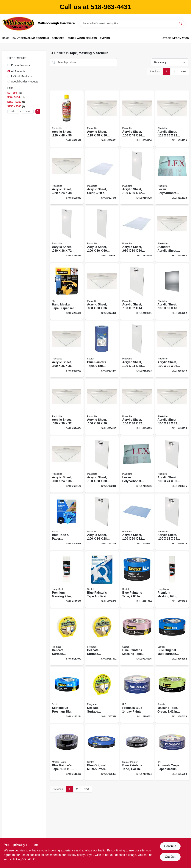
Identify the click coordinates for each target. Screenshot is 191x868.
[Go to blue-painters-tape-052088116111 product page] (67, 752)
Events (105, 38)
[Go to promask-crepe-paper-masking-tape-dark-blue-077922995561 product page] (172, 752)
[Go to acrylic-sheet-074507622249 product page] (137, 349)
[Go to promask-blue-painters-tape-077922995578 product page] (137, 695)
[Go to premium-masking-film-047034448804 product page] (172, 580)
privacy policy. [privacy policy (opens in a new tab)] (76, 855)
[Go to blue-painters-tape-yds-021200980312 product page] (137, 580)
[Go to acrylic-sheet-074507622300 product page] (172, 464)
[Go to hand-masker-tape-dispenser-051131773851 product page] (67, 292)
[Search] (181, 23)
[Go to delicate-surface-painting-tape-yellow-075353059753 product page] (102, 637)
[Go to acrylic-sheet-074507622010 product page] (172, 522)
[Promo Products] (9, 65)
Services (58, 38)
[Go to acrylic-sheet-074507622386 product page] (102, 234)
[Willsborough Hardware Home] (19, 23)
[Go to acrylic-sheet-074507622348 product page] (172, 292)
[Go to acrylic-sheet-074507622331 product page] (172, 349)
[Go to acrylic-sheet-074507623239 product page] (67, 464)
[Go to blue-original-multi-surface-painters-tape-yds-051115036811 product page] (102, 752)
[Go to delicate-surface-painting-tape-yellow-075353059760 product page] (67, 637)
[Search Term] (132, 23)
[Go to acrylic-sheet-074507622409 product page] (137, 119)
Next (183, 71)
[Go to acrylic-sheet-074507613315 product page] (67, 407)
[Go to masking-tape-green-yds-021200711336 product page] (172, 695)
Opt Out (170, 857)
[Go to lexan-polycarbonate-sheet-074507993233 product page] (137, 464)
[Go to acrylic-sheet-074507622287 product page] (172, 407)
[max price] (28, 111)
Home (6, 38)
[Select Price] (38, 111)
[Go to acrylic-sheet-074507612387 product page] (137, 234)
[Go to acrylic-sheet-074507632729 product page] (172, 119)
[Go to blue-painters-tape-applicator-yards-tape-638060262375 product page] (102, 580)
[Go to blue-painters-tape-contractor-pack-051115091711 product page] (102, 349)
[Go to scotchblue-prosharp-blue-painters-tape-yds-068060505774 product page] (67, 695)
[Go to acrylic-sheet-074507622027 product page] (137, 407)
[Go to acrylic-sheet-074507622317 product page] (102, 407)
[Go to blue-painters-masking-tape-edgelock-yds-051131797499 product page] (137, 637)
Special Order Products (25, 82)
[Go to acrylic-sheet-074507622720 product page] (137, 176)
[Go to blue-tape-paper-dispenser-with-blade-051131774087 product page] (67, 522)
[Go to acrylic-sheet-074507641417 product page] (67, 176)
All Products (18, 71)
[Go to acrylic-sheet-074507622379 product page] (67, 349)
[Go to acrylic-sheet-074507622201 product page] (137, 522)
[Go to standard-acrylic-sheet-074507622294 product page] (172, 234)
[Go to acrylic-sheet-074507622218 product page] (102, 522)
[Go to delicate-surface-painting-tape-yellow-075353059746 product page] (102, 695)
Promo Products (21, 65)
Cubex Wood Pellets (82, 38)
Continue (170, 846)
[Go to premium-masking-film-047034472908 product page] (67, 580)
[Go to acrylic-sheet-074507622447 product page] (137, 292)
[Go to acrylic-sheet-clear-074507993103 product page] (102, 176)
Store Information (176, 38)
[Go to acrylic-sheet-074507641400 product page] (67, 119)
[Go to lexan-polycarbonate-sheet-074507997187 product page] (172, 176)
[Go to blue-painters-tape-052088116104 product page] (137, 752)
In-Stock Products (22, 76)
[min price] (13, 111)
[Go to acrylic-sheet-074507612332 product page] (102, 292)
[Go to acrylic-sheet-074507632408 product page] (102, 119)
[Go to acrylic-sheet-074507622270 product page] (102, 464)
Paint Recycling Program (31, 38)
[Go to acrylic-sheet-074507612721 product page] (67, 234)
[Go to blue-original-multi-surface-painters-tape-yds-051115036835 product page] (172, 637)
